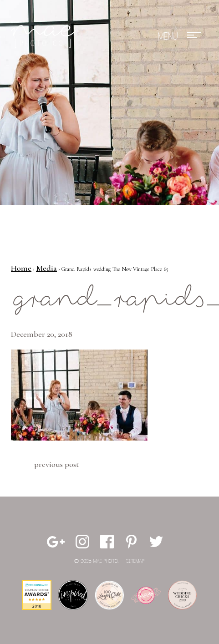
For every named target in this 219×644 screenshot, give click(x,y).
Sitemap (135, 561)
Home (21, 268)
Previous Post (56, 464)
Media (46, 268)
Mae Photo (45, 36)
